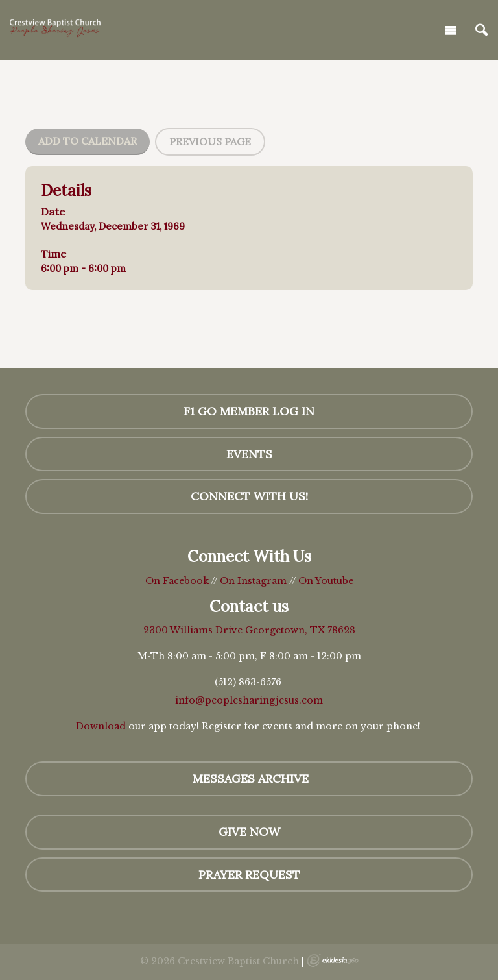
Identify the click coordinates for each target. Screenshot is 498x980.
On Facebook (177, 581)
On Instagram (253, 581)
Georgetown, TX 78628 (300, 630)
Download (101, 726)
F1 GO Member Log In (249, 411)
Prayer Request (249, 875)
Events (249, 454)
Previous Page (210, 141)
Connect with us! (249, 496)
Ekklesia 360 (333, 961)
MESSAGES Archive (249, 778)
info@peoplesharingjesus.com (249, 700)
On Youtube (326, 581)
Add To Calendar (88, 141)
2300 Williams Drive (194, 630)
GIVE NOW (249, 832)
